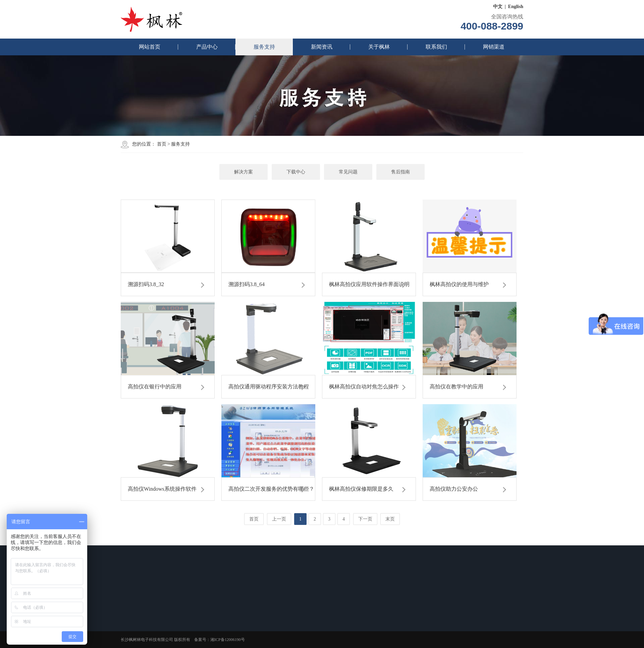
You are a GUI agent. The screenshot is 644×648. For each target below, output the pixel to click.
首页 (162, 144)
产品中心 (207, 47)
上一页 (279, 519)
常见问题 (348, 172)
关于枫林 (379, 47)
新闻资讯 (322, 47)
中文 (498, 7)
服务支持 (264, 47)
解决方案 (244, 172)
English (516, 7)
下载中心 (296, 172)
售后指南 (400, 172)
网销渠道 (494, 47)
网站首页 (150, 47)
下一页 (365, 519)
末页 (390, 519)
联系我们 (436, 47)
